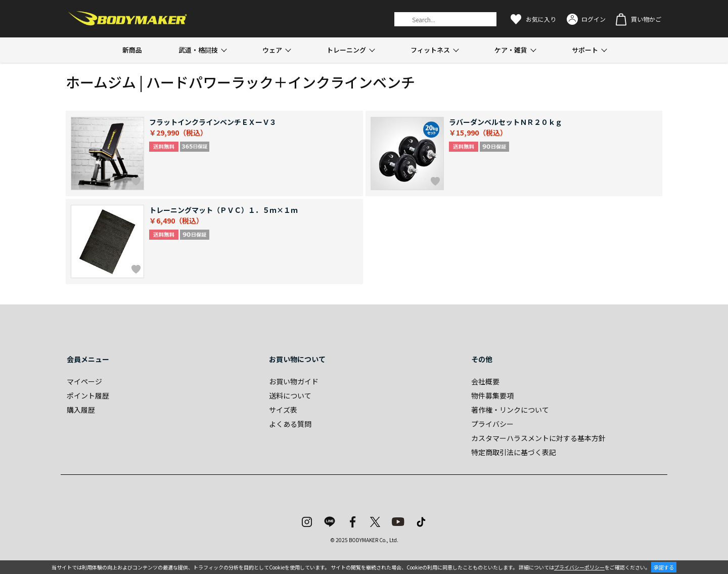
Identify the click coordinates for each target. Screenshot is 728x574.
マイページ (84, 381)
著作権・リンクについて (510, 410)
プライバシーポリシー (579, 567)
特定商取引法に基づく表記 (514, 452)
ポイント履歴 (88, 395)
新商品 (132, 50)
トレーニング (346, 50)
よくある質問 (290, 424)
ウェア (272, 50)
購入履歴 (81, 410)
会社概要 (485, 381)
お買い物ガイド (294, 381)
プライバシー (492, 424)
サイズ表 (283, 410)
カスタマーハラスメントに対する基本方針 (538, 438)
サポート (585, 50)
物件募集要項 (492, 395)
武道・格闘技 (198, 50)
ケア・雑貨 (511, 50)
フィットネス (430, 50)
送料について (290, 395)
